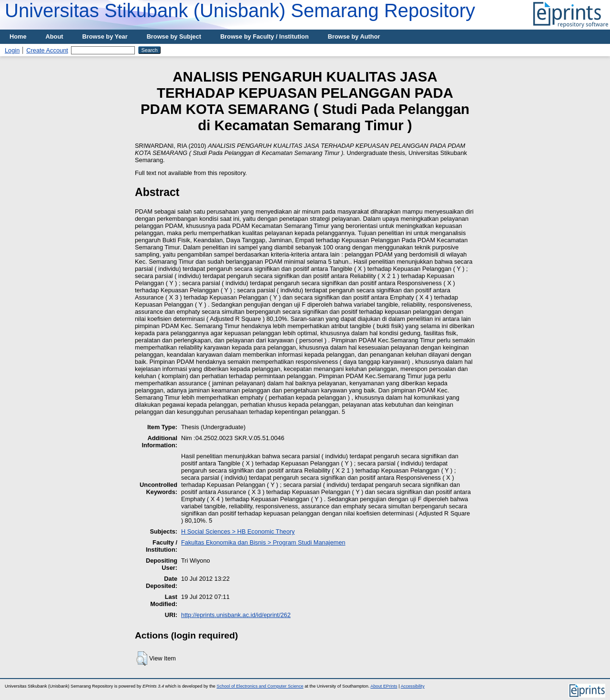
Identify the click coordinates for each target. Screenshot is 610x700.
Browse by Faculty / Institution (264, 36)
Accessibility (413, 686)
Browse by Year (105, 36)
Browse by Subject (174, 36)
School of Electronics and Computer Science (260, 686)
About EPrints (384, 686)
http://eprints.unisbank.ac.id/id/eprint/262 (236, 615)
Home (18, 36)
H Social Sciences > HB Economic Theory (238, 531)
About (55, 36)
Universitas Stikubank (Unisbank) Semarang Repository (240, 10)
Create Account (47, 50)
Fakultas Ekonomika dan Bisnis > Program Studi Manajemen (263, 542)
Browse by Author (354, 36)
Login (12, 50)
